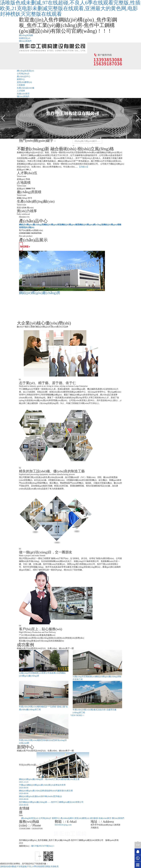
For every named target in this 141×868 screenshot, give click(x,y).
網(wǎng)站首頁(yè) (25, 71)
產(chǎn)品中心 (24, 76)
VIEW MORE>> (77, 715)
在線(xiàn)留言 (23, 94)
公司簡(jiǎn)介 (23, 74)
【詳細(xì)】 (84, 167)
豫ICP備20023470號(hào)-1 (43, 846)
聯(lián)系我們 (25, 41)
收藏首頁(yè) (25, 38)
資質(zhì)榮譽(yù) (24, 82)
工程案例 (21, 85)
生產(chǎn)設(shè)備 (26, 88)
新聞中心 (21, 79)
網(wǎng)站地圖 (26, 35)
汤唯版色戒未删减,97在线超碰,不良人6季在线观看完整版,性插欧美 (29, 867)
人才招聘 (21, 91)
